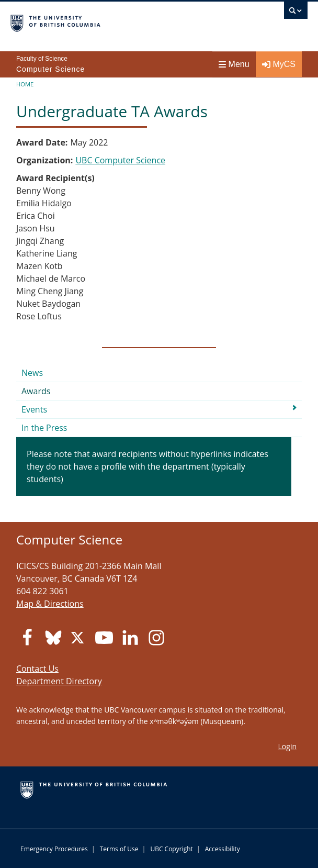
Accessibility (223, 849)
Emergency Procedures (54, 849)
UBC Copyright (171, 849)
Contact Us (37, 669)
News (32, 373)
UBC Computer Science (120, 160)
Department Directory (59, 681)
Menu (234, 64)
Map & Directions (50, 604)
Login (287, 746)
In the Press (44, 428)
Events (34, 409)
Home (25, 84)
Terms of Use (119, 849)
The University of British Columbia (115, 21)
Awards (36, 391)
